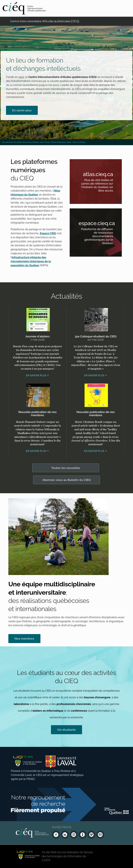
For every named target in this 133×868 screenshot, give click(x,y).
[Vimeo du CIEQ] (91, 835)
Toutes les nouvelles (66, 468)
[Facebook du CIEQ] (56, 835)
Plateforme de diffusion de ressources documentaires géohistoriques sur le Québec (100, 237)
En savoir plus (22, 110)
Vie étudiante (67, 730)
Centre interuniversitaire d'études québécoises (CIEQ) (45, 21)
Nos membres (24, 639)
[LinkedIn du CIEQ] (65, 835)
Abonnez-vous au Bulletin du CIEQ (66, 480)
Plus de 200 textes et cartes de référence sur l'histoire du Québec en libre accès (100, 186)
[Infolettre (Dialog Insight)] (83, 835)
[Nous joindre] (100, 835)
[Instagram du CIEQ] (74, 835)
